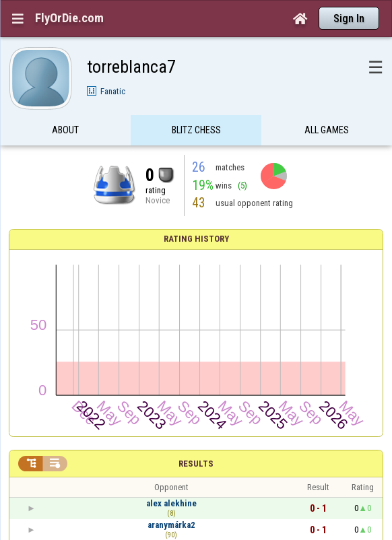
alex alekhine (171, 503)
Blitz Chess (196, 130)
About (65, 130)
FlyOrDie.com (69, 18)
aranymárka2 (171, 525)
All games (327, 130)
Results (196, 464)
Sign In (349, 19)
